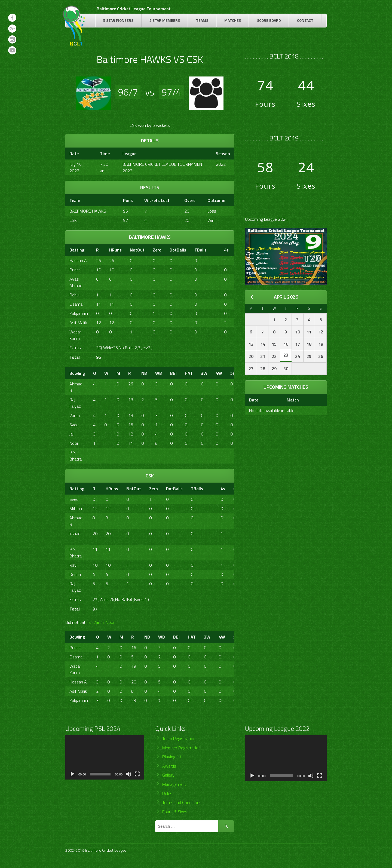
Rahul (74, 295)
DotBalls (178, 250)
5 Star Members (165, 20)
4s (226, 250)
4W (219, 373)
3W (204, 373)
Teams (202, 20)
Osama (76, 304)
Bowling (77, 373)
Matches (233, 20)
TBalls (200, 250)
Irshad (75, 533)
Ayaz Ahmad (76, 282)
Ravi (73, 565)
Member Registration (181, 748)
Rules (167, 793)
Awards (169, 766)
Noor (74, 443)
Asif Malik (78, 323)
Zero (157, 250)
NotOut (137, 250)
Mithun (76, 508)
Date (254, 400)
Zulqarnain (79, 313)
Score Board (269, 20)
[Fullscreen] (137, 774)
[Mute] (128, 774)
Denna (75, 574)
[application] (105, 757)
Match (293, 400)
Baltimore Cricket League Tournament (134, 9)
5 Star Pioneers (118, 20)
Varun (75, 415)
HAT (189, 373)
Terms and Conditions (182, 802)
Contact (305, 20)
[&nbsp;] (215, 250)
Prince (75, 270)
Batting (77, 250)
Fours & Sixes (175, 812)
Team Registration (179, 738)
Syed (74, 425)
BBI (173, 373)
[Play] (72, 774)
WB (159, 373)
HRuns (115, 250)
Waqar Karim (75, 335)
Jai (71, 434)
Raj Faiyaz (75, 403)
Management (174, 784)
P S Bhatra (76, 456)
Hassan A (78, 260)
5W (234, 373)
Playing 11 (172, 757)
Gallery (168, 775)
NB (144, 373)
